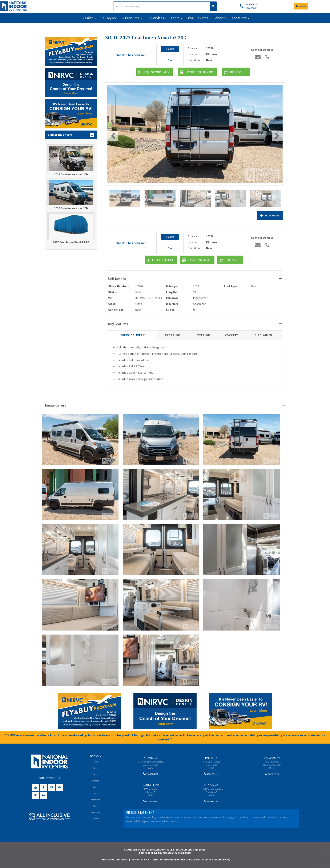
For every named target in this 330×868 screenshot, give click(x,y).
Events (96, 794)
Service (96, 775)
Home (96, 762)
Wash (96, 787)
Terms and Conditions (114, 860)
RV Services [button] (155, 18)
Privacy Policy (140, 860)
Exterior (173, 335)
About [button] (220, 18)
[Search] (162, 6)
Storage (96, 781)
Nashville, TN (151, 786)
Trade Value (235, 72)
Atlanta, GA (151, 758)
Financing (96, 801)
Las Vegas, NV (272, 758)
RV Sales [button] (87, 18)
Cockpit (232, 335)
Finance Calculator (196, 72)
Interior (203, 335)
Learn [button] (175, 18)
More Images (264, 216)
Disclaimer (263, 335)
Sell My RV (108, 18)
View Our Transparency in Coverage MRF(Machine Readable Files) (191, 860)
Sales (96, 768)
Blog (190, 18)
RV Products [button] (130, 18)
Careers (96, 820)
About (96, 807)
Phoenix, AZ (211, 786)
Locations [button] (239, 18)
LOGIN (301, 6)
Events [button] (203, 18)
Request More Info (153, 72)
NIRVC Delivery (133, 335)
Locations (96, 813)
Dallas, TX (211, 758)
